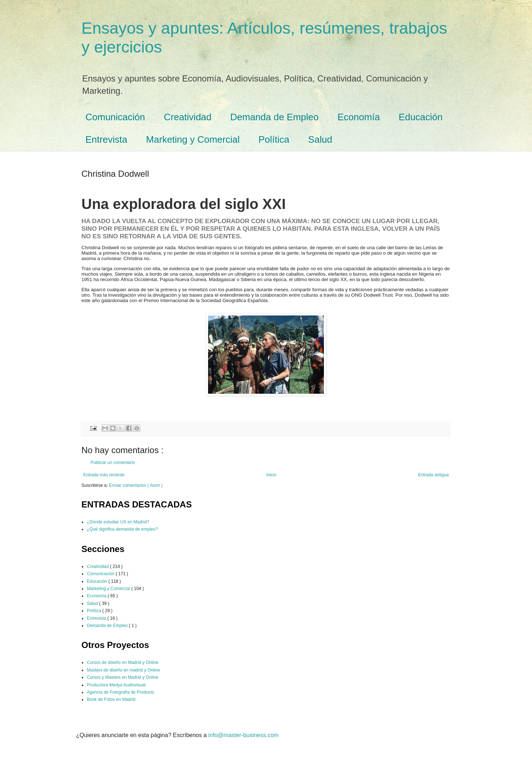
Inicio (271, 475)
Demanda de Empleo (274, 117)
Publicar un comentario (113, 463)
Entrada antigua (433, 475)
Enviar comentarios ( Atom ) (136, 485)
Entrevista (106, 139)
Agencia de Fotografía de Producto (121, 692)
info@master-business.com (244, 735)
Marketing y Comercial (193, 139)
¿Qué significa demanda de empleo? (122, 529)
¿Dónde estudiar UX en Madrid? (118, 522)
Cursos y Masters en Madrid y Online (123, 677)
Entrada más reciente (104, 475)
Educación (421, 117)
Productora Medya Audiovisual (116, 685)
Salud (320, 139)
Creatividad (188, 117)
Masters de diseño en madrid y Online (123, 670)
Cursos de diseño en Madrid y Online (123, 662)
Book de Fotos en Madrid (111, 699)
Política (274, 139)
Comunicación (115, 117)
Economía (359, 117)
